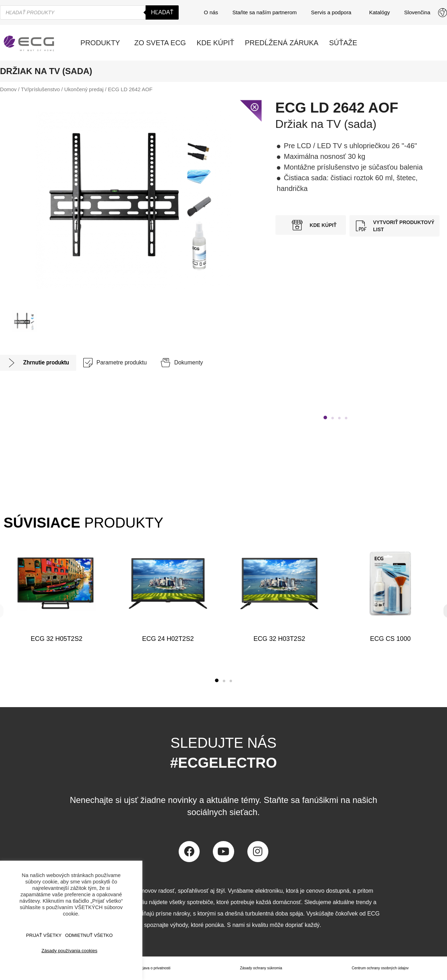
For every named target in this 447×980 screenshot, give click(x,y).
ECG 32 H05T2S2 (56, 639)
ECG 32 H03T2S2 (279, 639)
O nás (211, 12)
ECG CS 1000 (390, 639)
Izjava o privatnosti (153, 968)
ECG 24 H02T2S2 (168, 639)
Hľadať (162, 12)
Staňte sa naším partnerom (265, 12)
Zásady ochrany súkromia (258, 968)
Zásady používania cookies (70, 951)
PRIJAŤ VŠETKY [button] (44, 935)
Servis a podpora (333, 12)
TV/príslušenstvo (41, 89)
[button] (325, 418)
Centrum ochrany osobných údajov (379, 968)
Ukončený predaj (84, 89)
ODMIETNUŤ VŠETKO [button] (89, 935)
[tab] (38, 363)
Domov (8, 89)
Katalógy (379, 12)
